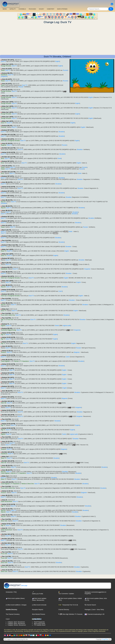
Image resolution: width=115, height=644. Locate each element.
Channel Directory (64, 610)
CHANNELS (22, 9)
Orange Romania (6, 66)
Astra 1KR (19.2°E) (8, 482)
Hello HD (4, 403)
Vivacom (3, 352)
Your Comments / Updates (66, 593)
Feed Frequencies (39, 622)
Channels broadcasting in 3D (95, 614)
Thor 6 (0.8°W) (6, 241)
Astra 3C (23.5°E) (7, 90)
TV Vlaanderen (24, 361)
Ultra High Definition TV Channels (70, 614)
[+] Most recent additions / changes (16, 605)
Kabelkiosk (4, 75)
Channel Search (90, 605)
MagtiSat (3, 145)
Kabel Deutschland (6, 501)
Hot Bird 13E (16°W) (8, 401)
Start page (16, 586)
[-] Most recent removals (39, 605)
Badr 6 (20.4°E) (6, 230)
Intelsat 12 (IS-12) (7, 351)
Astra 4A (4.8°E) (7, 69)
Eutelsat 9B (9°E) (7, 73)
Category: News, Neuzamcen (16, 623)
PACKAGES (32, 9)
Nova (2, 158)
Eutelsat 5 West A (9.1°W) (10, 236)
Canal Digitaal (5, 361)
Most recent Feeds (39, 623)
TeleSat (16, 361)
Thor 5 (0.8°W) (6, 314)
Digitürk (3, 326)
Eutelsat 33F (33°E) (8, 130)
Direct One (12, 315)
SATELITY (13, 9)
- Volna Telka (99, 610)
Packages (88, 610)
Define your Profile (38, 593)
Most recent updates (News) (15, 598)
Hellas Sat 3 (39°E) (8, 64)
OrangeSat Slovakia (14, 141)
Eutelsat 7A (5, 324)
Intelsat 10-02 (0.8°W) (8, 152)
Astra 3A (4, 500)
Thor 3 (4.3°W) (6, 552)
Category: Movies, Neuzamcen (17, 625)
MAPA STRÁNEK (62, 9)
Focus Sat (4, 315)
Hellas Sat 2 (5, 309)
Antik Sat (4, 141)
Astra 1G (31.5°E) (7, 442)
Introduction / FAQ (11, 592)
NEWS (5, 9)
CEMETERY (51, 9)
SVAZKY (41, 9)
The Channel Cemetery (13, 614)
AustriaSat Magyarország (8, 330)
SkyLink (3, 202)
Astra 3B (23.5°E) (7, 182)
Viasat (3, 70)
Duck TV (3, 61)
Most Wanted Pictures (39, 614)
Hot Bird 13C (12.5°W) (9, 135)
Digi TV (3, 320)
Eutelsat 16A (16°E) (8, 60)
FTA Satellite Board (40, 625)
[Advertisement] (57, 39)
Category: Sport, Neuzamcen (16, 622)
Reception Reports (38, 610)
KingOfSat (105, 639)
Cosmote (4, 127)
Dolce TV (4, 123)
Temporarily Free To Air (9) (68, 605)
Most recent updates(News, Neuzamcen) (39, 599)
